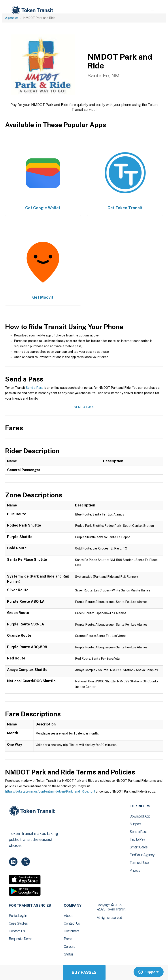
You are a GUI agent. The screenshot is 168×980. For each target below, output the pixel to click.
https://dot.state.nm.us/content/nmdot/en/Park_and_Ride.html (50, 791)
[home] (32, 10)
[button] (153, 10)
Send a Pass (35, 388)
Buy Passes (84, 972)
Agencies (12, 18)
